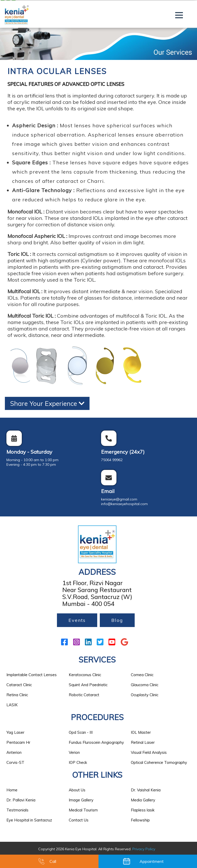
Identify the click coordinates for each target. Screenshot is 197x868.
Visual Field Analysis (149, 752)
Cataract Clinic (19, 685)
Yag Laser (15, 732)
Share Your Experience (47, 403)
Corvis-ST (15, 762)
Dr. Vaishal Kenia (146, 790)
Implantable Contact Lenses (32, 675)
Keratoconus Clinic (85, 675)
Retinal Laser (143, 742)
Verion (74, 752)
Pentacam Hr (18, 742)
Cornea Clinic (142, 675)
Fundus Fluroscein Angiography (96, 742)
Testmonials (17, 810)
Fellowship (140, 820)
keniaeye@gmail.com (119, 499)
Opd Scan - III (81, 732)
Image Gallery (81, 800)
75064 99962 (112, 460)
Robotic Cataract (84, 695)
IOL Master (141, 732)
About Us (77, 790)
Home (12, 790)
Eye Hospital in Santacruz (29, 820)
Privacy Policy (144, 849)
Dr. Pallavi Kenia (21, 800)
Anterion (14, 752)
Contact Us (79, 820)
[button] (179, 15)
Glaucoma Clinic (145, 685)
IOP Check (78, 762)
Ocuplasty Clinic (145, 695)
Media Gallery (143, 800)
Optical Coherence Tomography (159, 762)
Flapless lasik (143, 810)
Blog (117, 620)
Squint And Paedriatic (88, 685)
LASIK (12, 705)
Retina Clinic (17, 695)
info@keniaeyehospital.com (124, 504)
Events (77, 620)
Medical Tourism (83, 810)
